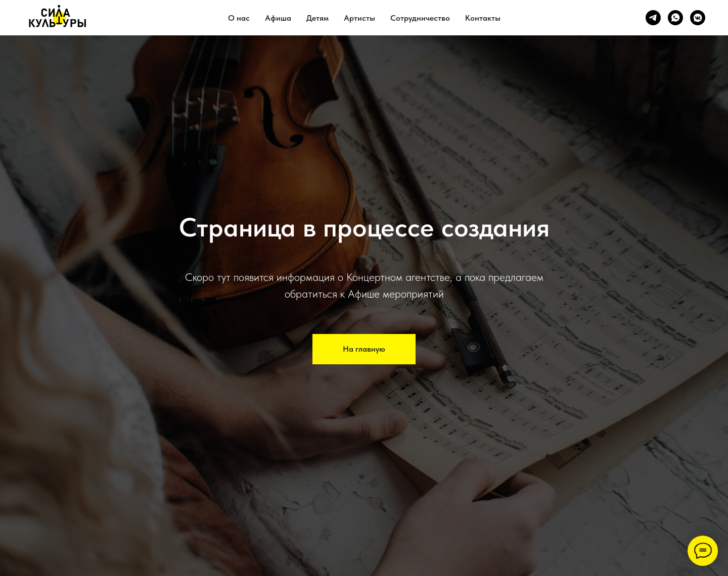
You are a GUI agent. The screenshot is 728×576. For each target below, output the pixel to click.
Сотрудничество (420, 18)
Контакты (483, 18)
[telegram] (653, 18)
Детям (317, 18)
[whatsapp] (675, 18)
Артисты (359, 18)
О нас (239, 18)
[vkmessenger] (698, 18)
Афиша (278, 18)
